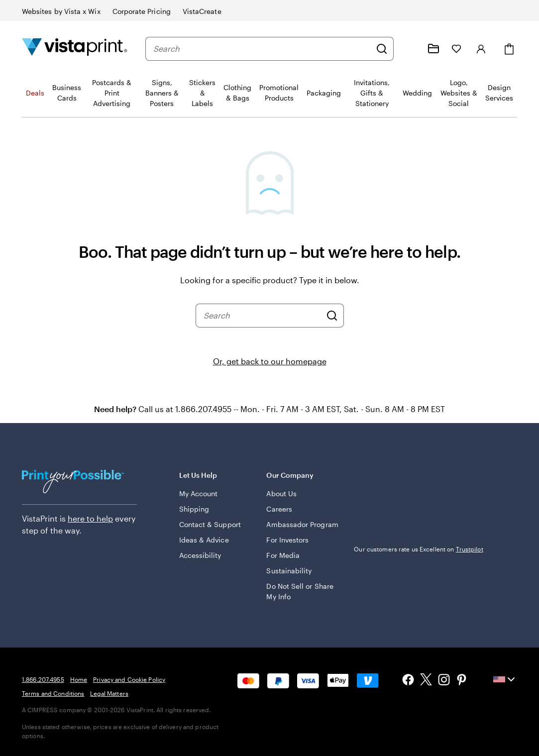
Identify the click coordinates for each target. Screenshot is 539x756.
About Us (281, 493)
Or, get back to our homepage (270, 361)
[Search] (382, 49)
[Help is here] (410, 49)
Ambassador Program (302, 524)
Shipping (194, 509)
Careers (279, 509)
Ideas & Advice (204, 540)
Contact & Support (210, 524)
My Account (199, 493)
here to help (90, 518)
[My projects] (433, 49)
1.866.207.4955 (43, 679)
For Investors (287, 540)
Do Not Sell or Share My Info (300, 591)
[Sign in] (481, 49)
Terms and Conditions (53, 693)
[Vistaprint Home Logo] (75, 49)
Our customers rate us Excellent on (418, 549)
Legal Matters (109, 693)
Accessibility (200, 555)
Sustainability (289, 571)
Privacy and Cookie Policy (129, 679)
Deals (35, 93)
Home (79, 679)
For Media (283, 555)
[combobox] (262, 49)
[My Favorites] (456, 49)
